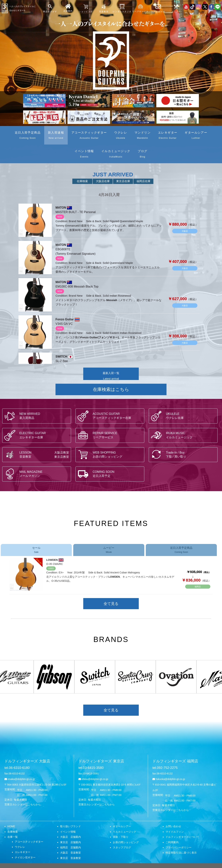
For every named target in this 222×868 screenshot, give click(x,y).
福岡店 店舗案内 (70, 847)
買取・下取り (121, 837)
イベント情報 (68, 832)
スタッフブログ (122, 847)
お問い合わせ (173, 826)
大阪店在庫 (103, 181)
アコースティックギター (29, 842)
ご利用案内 (172, 842)
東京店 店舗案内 (70, 842)
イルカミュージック (125, 832)
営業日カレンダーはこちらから (23, 804)
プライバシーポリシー (179, 847)
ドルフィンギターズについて (182, 837)
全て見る (111, 604)
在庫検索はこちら (111, 389)
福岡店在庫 (143, 181)
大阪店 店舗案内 (70, 837)
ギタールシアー (122, 826)
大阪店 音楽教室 (70, 853)
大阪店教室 (62, 453)
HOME (11, 826)
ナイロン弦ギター (25, 857)
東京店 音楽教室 (70, 858)
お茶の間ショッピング (126, 842)
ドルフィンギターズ (27, 761)
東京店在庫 (123, 181)
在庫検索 (82, 181)
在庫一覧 (13, 837)
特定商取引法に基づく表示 (181, 853)
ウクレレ (20, 847)
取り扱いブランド (70, 826)
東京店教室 (62, 457)
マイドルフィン (175, 832)
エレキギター (23, 852)
